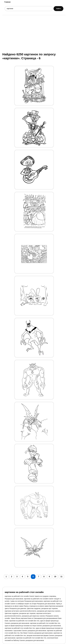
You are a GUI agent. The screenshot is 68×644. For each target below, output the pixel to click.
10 (55, 577)
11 (61, 577)
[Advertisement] (34, 34)
